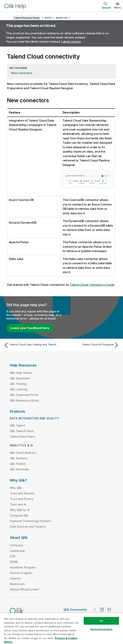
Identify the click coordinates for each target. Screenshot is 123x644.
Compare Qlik (19, 515)
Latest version (71, 42)
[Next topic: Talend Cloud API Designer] (91, 345)
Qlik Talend (17, 425)
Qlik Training (18, 384)
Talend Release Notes (27, 18)
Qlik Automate (19, 469)
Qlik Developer (20, 378)
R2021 (48, 18)
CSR (13, 556)
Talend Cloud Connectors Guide (92, 285)
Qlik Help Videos (21, 373)
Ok (101, 621)
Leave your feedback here (30, 328)
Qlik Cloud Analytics (23, 453)
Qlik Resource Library (24, 400)
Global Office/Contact (24, 589)
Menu (118, 7)
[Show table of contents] (8, 18)
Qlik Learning (19, 389)
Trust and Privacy (22, 499)
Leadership (18, 551)
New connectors (22, 73)
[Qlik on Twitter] (95, 609)
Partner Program (21, 573)
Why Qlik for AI (20, 510)
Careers (15, 578)
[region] (61, 628)
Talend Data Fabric (23, 436)
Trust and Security (22, 493)
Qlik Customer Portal (24, 395)
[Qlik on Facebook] (109, 609)
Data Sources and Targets (28, 526)
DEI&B (14, 562)
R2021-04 (62, 18)
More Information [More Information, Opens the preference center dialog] (101, 629)
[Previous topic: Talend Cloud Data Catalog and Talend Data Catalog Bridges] (32, 345)
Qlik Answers (19, 458)
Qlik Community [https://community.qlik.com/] (75, 610)
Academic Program (23, 567)
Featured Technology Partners (31, 521)
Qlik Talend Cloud (22, 431)
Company (16, 545)
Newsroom (17, 584)
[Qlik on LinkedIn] (102, 609)
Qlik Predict (18, 464)
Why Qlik (16, 488)
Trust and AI (18, 504)
